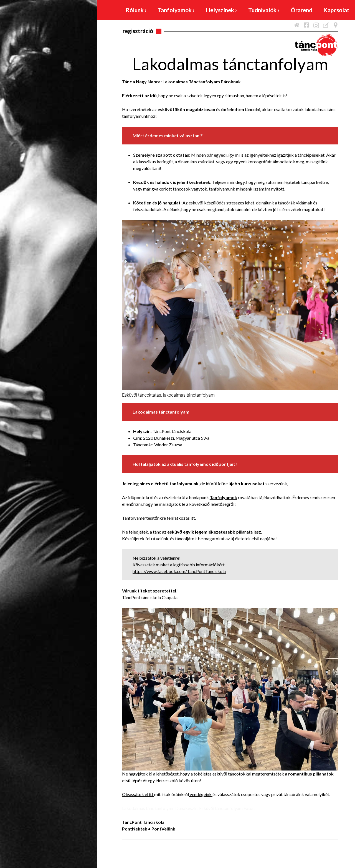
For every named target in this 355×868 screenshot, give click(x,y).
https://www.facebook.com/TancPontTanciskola (179, 571)
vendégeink (201, 794)
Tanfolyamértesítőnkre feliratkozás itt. (159, 518)
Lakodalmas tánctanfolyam (230, 64)
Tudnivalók (264, 10)
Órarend (301, 10)
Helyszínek (221, 10)
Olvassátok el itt (138, 794)
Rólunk (136, 10)
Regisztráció (138, 31)
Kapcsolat (336, 10)
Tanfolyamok (176, 10)
